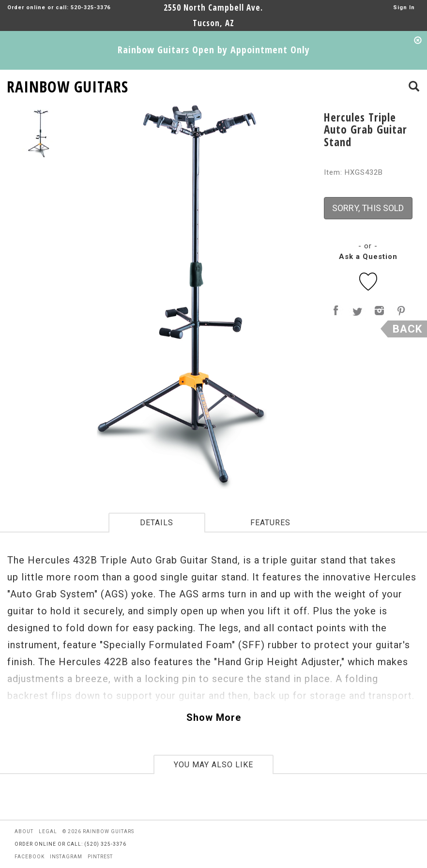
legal (48, 831)
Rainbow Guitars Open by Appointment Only (214, 50)
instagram (66, 857)
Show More (214, 717)
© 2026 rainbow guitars (98, 831)
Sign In (404, 8)
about (24, 831)
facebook (30, 857)
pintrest (100, 857)
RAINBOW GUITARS (68, 85)
